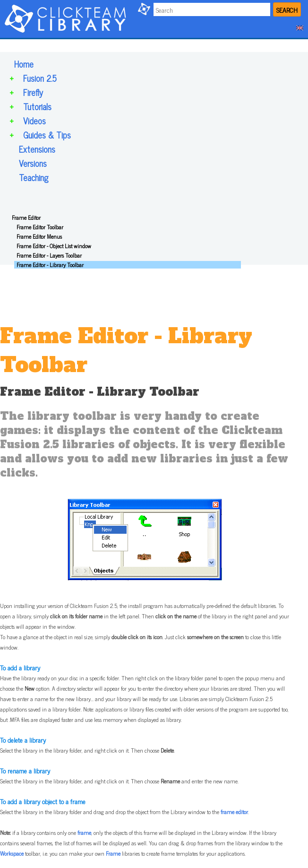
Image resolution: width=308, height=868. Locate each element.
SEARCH (287, 10)
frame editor (234, 812)
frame (84, 833)
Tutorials (37, 106)
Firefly (33, 92)
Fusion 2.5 (40, 78)
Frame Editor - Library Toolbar (50, 265)
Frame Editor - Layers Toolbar (49, 255)
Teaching (34, 177)
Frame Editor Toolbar (40, 227)
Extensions (37, 149)
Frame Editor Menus (39, 236)
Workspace (12, 853)
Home (24, 64)
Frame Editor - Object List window (54, 246)
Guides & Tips (47, 135)
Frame (113, 853)
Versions (33, 163)
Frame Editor (26, 217)
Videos (34, 121)
